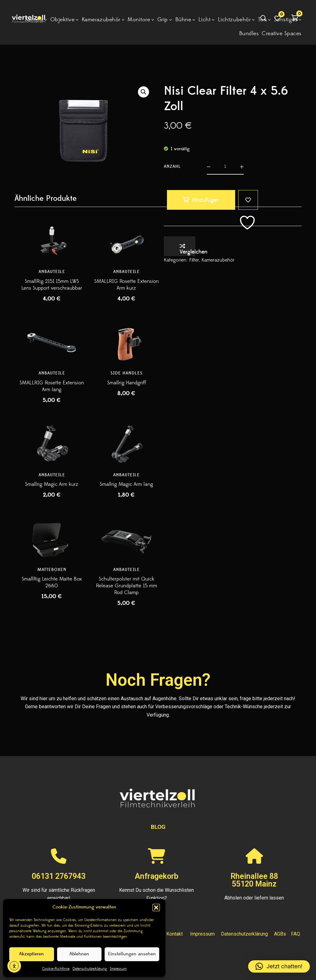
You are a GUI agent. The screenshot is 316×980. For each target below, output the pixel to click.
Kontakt (175, 934)
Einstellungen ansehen (132, 954)
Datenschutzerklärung (90, 969)
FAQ (295, 934)
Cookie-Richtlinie (56, 969)
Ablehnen (79, 954)
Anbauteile (52, 272)
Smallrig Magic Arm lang (126, 484)
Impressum (118, 969)
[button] (156, 908)
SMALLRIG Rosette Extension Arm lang (52, 386)
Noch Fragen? (158, 680)
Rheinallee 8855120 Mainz (254, 880)
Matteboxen (52, 570)
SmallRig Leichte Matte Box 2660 (52, 582)
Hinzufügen (206, 200)
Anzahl (172, 167)
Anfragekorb (157, 876)
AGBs (280, 934)
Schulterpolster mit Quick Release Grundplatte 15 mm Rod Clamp (127, 586)
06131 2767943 (59, 876)
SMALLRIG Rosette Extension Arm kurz (126, 285)
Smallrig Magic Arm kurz (52, 484)
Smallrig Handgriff (127, 383)
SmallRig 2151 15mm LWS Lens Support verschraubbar (52, 285)
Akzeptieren (31, 954)
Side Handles (127, 373)
